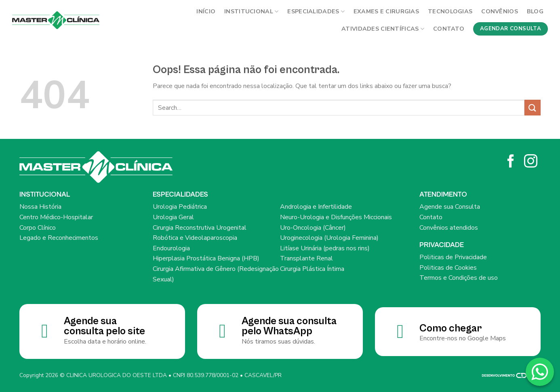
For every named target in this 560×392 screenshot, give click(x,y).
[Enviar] (533, 108)
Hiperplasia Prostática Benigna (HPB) (206, 258)
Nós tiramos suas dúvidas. (278, 342)
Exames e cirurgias (386, 11)
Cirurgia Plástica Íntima (312, 269)
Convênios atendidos (449, 228)
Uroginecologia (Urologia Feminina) (329, 238)
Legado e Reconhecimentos (59, 238)
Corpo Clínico (38, 228)
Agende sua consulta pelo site (104, 326)
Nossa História (40, 207)
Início (206, 11)
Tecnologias (450, 11)
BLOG (535, 11)
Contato (449, 29)
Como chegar (451, 328)
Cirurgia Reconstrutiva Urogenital (200, 228)
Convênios (500, 11)
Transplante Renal (306, 258)
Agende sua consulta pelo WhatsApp (289, 326)
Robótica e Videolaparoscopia (195, 238)
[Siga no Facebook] (511, 162)
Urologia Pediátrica (180, 207)
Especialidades (316, 11)
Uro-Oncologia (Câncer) (313, 228)
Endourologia (171, 248)
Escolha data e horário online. (105, 342)
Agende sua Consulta (450, 207)
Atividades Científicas (383, 29)
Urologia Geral (173, 217)
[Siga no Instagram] (531, 162)
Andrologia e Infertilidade (316, 207)
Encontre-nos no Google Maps (463, 338)
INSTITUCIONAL (251, 11)
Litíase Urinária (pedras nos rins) (325, 248)
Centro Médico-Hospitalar (56, 217)
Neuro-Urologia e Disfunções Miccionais (336, 217)
